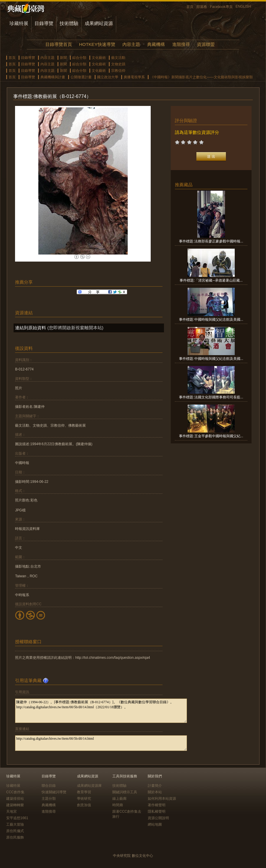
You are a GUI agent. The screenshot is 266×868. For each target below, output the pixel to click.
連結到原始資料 (31, 328)
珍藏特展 (19, 23)
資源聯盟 (206, 44)
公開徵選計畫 (81, 77)
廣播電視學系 (134, 77)
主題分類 (49, 799)
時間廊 (118, 805)
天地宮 (12, 812)
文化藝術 (99, 58)
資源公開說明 (158, 818)
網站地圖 (155, 824)
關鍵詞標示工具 (125, 792)
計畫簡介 (155, 786)
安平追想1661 (17, 818)
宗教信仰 (118, 71)
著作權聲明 (157, 805)
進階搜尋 (181, 44)
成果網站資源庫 (89, 786)
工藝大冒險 (15, 824)
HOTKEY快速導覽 (97, 44)
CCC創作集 (15, 792)
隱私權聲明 (157, 812)
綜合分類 (79, 58)
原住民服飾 (15, 837)
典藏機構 (156, 44)
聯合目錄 (49, 786)
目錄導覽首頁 (59, 44)
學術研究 (84, 799)
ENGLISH (243, 6)
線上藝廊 (119, 799)
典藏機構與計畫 (53, 77)
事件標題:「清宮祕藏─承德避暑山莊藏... (211, 280)
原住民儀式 (15, 831)
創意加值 (84, 805)
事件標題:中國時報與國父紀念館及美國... (211, 320)
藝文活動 (118, 58)
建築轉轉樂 (15, 805)
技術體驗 (69, 23)
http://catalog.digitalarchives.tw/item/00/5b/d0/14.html (101, 743)
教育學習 (84, 792)
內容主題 (131, 44)
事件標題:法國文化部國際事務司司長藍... (211, 397)
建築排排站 (15, 799)
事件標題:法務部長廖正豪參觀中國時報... (211, 241)
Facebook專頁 (221, 7)
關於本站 (155, 792)
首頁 (190, 7)
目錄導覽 (44, 23)
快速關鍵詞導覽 (54, 792)
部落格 (202, 7)
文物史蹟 (118, 64)
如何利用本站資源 (162, 799)
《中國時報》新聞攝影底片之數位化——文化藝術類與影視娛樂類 (201, 77)
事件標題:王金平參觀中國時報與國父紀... (211, 436)
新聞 (63, 58)
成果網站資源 (99, 23)
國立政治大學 (108, 77)
